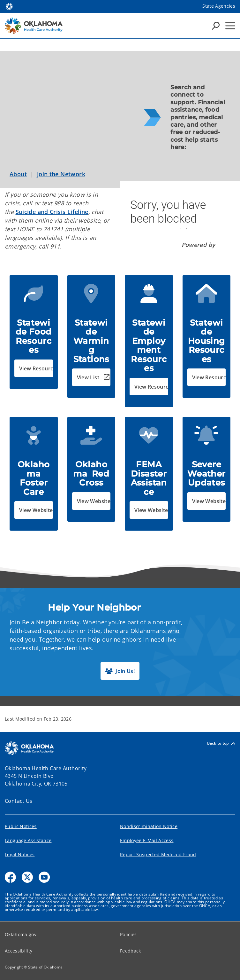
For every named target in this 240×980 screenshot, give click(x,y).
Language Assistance (28, 840)
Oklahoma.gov (21, 934)
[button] (34, 368)
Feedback (131, 951)
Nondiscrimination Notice (149, 826)
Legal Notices (20, 854)
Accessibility (19, 951)
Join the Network (61, 174)
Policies (128, 934)
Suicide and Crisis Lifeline (52, 212)
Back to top (221, 743)
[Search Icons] (216, 26)
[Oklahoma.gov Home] (9, 6)
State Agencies (219, 6)
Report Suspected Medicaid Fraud (158, 854)
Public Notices (21, 826)
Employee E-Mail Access (147, 840)
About (18, 174)
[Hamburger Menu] (230, 26)
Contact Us (19, 801)
